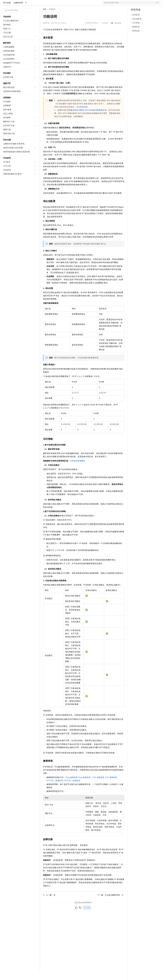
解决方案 (43, 4)
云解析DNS (18, 11)
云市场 (65, 4)
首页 (45, 18)
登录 (156, 4)
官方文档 (7, 11)
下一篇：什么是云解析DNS (110, 903)
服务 (78, 4)
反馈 (87, 916)
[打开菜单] (4, 4)
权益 (51, 4)
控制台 (140, 4)
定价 (57, 4)
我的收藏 (118, 32)
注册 (147, 4)
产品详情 (105, 32)
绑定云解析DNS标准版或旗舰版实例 (91, 119)
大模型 (27, 4)
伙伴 (72, 4)
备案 (134, 4)
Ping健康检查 (72, 786)
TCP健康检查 (98, 786)
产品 (35, 4)
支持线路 (74, 469)
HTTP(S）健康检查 (55, 789)
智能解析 (81, 469)
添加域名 (84, 115)
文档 (128, 4)
